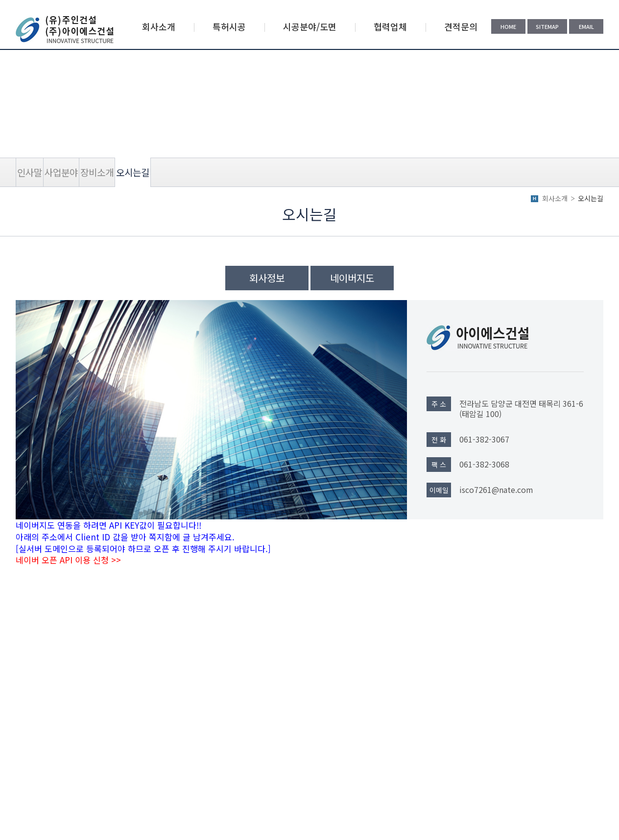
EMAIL (586, 26)
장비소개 (97, 172)
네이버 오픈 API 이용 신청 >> (68, 560)
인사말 (30, 172)
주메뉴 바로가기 (0, 0)
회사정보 (267, 278)
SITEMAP (547, 26)
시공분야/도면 (310, 26)
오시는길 (133, 172)
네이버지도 (352, 278)
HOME (508, 26)
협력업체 (390, 26)
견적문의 (461, 26)
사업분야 (61, 172)
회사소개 (159, 26)
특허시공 (229, 26)
